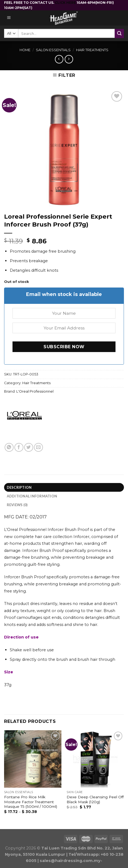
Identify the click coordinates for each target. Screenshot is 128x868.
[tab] (64, 487)
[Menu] (9, 18)
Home (25, 50)
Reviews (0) (17, 505)
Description (19, 487)
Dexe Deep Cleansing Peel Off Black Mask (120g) (95, 799)
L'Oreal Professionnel (35, 391)
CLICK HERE (66, 3)
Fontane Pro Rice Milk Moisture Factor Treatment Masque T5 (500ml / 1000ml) (31, 802)
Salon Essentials (53, 50)
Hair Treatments (92, 50)
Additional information (32, 496)
